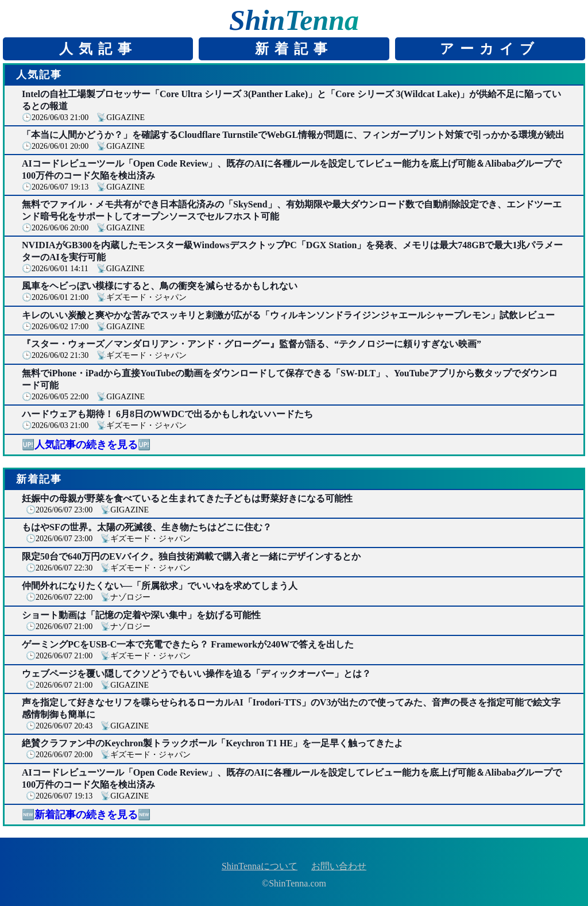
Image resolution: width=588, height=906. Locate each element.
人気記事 (98, 49)
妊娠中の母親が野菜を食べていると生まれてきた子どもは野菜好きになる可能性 (187, 498)
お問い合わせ (339, 866)
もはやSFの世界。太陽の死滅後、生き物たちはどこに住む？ (147, 527)
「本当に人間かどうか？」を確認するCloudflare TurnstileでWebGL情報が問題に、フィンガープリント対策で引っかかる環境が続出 (293, 135)
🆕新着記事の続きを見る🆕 (86, 815)
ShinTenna (294, 20)
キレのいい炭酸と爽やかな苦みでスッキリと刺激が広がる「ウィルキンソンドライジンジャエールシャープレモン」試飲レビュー (288, 315)
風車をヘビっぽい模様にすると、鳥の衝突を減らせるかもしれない (160, 286)
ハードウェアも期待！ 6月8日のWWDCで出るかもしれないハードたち (167, 414)
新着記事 (294, 49)
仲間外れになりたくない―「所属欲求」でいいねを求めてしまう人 (160, 586)
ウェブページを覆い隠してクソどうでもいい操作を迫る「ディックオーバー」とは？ (196, 674)
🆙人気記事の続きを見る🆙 (86, 445)
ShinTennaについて (260, 866)
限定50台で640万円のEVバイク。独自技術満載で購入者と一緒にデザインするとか (191, 556)
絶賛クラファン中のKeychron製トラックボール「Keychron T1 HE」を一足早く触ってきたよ (212, 743)
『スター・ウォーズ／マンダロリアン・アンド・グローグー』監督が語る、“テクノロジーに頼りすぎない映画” (252, 344)
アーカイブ (490, 49)
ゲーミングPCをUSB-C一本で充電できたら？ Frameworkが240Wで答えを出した (188, 644)
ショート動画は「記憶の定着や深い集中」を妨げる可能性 (141, 615)
